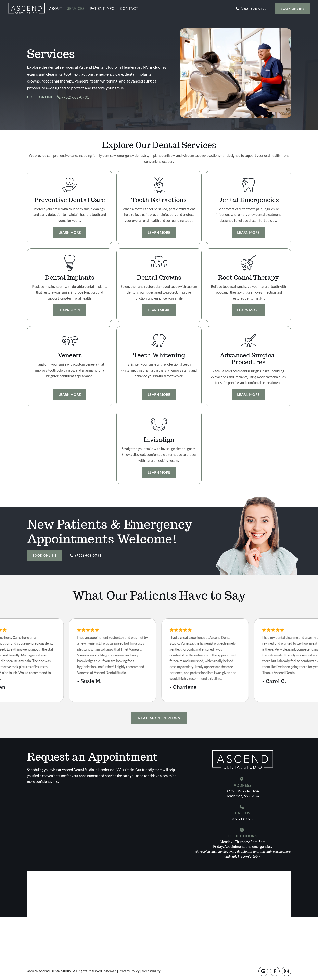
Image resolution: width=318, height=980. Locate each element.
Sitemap (110, 971)
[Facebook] (275, 971)
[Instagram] (286, 971)
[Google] (263, 971)
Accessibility (151, 971)
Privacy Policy (129, 971)
